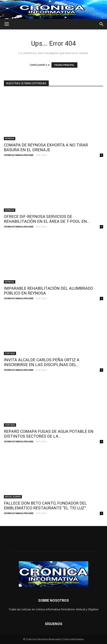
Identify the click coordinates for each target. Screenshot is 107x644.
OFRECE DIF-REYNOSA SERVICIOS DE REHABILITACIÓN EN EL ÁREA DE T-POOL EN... (47, 219)
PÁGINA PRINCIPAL (64, 65)
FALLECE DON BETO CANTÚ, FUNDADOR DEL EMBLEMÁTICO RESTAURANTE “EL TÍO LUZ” (45, 506)
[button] (102, 24)
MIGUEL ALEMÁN (13, 497)
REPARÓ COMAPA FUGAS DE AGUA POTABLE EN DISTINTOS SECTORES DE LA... (49, 434)
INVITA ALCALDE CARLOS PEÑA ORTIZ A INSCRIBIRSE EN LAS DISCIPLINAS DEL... (42, 362)
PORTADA (10, 353)
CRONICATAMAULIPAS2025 (19, 155)
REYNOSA (10, 138)
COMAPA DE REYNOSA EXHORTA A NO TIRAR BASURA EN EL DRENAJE (46, 147)
